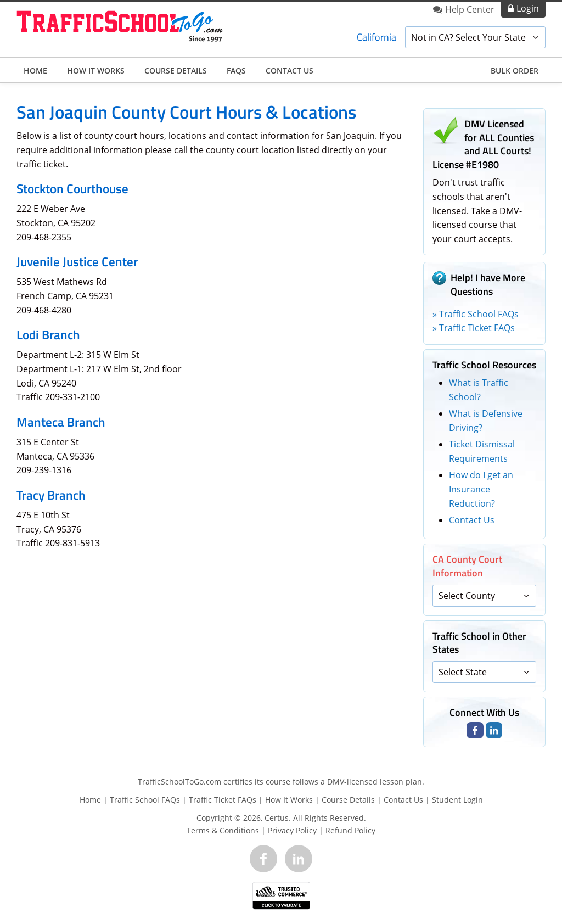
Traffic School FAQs (145, 800)
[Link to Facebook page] (475, 730)
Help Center (470, 9)
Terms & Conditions (223, 830)
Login (528, 8)
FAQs (236, 71)
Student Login (457, 800)
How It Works (96, 71)
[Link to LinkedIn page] (494, 730)
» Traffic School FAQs (476, 314)
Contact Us (290, 71)
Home (35, 71)
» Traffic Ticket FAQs (474, 328)
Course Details (176, 71)
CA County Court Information (467, 566)
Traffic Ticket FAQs (223, 800)
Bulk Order (515, 71)
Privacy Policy (292, 830)
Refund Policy (350, 830)
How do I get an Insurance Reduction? (481, 489)
